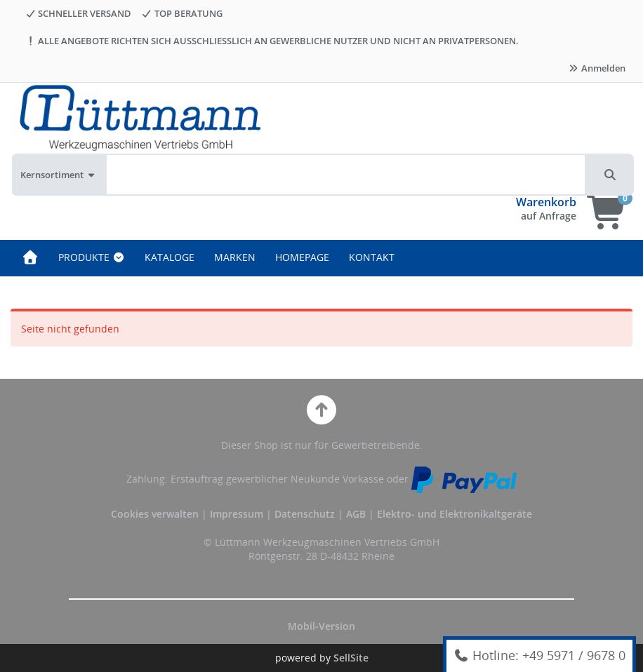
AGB (357, 514)
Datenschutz (305, 514)
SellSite (351, 658)
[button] (610, 175)
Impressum (238, 514)
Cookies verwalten (155, 514)
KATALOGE (170, 257)
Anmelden (597, 68)
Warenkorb (546, 202)
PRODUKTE (92, 257)
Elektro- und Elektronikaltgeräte (455, 514)
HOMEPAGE (302, 257)
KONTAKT (372, 257)
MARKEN (235, 257)
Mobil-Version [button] (321, 626)
